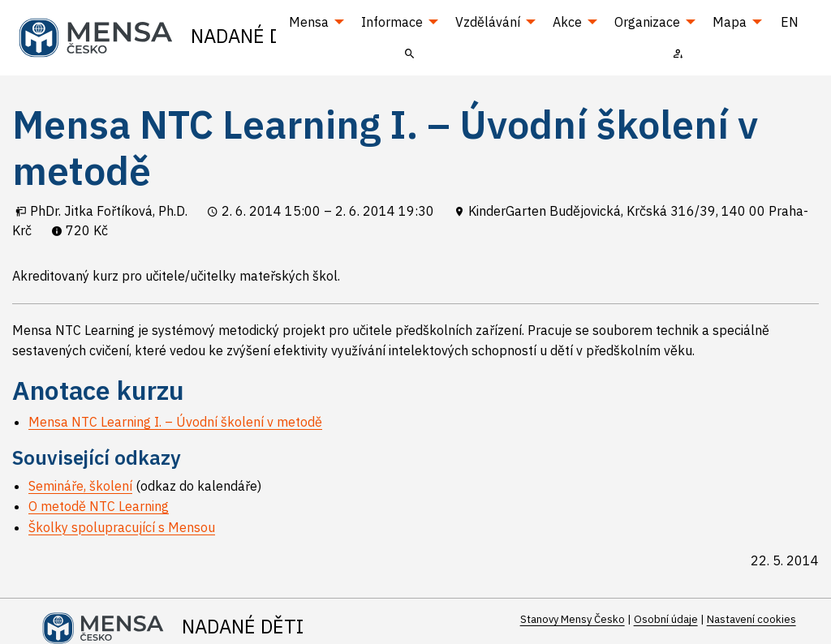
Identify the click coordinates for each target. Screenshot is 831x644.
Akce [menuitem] (567, 22)
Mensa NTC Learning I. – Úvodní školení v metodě (175, 422)
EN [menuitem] (790, 22)
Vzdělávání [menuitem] (488, 22)
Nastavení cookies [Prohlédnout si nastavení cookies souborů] (751, 619)
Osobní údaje (666, 619)
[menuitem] (410, 53)
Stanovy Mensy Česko (573, 619)
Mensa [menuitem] (309, 22)
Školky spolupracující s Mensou (122, 527)
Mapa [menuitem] (730, 22)
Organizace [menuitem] (647, 22)
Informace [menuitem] (392, 22)
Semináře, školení (80, 486)
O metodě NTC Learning (99, 506)
